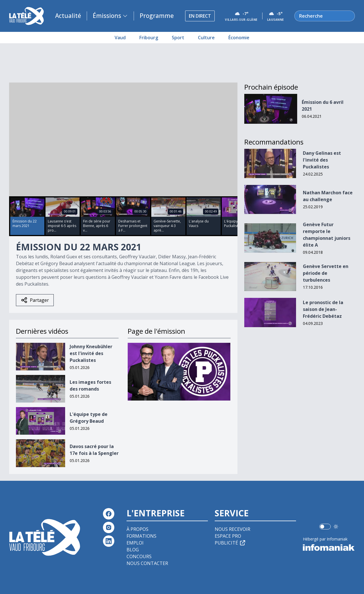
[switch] (325, 527)
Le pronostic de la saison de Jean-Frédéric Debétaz (323, 309)
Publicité (230, 543)
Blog (133, 550)
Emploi (135, 543)
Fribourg (149, 38)
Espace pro (228, 536)
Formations (141, 536)
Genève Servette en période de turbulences (326, 273)
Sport (178, 38)
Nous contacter (147, 563)
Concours (139, 556)
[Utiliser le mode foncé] (336, 527)
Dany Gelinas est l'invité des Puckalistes (322, 160)
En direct (200, 16)
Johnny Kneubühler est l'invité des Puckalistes (91, 353)
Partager (35, 300)
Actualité (68, 16)
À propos (137, 529)
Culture (206, 38)
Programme (157, 16)
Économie (239, 38)
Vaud (120, 38)
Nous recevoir (232, 529)
